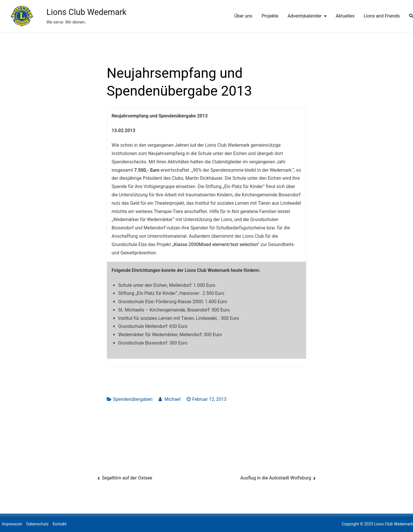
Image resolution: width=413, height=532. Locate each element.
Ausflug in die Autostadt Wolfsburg (276, 478)
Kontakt (59, 524)
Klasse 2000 (186, 244)
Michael (172, 399)
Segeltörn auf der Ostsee (127, 478)
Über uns (243, 16)
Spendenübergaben (133, 399)
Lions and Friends (382, 16)
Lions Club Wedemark (86, 12)
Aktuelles (345, 16)
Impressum (12, 524)
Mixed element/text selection (228, 244)
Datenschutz (37, 524)
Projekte (270, 16)
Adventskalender (305, 16)
